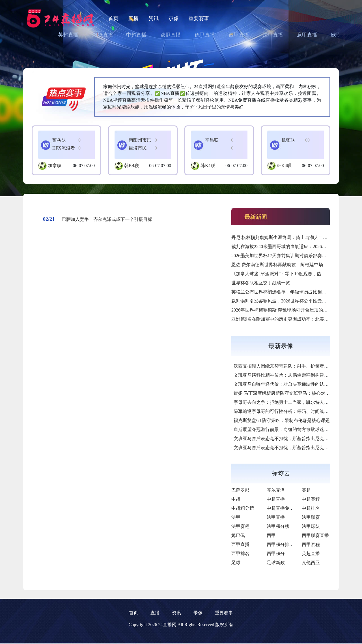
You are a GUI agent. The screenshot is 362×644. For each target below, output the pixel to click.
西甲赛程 (311, 544)
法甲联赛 (311, 517)
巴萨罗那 (240, 490)
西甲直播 (239, 35)
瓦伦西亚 (311, 563)
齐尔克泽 (276, 490)
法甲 (236, 517)
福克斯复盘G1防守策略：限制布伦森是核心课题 (282, 420)
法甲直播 (273, 35)
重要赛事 (199, 18)
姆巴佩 (238, 535)
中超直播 (136, 35)
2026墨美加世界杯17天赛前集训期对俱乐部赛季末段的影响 (290, 256)
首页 (113, 18)
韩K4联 (132, 166)
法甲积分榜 (278, 526)
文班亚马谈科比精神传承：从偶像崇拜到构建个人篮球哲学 (292, 375)
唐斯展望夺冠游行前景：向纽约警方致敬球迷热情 (283, 429)
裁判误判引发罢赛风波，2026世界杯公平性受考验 (281, 301)
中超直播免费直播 (285, 508)
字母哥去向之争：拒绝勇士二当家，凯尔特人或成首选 (288, 402)
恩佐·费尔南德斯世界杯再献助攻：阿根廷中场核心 (282, 265)
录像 (174, 18)
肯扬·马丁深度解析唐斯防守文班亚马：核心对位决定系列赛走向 (298, 393)
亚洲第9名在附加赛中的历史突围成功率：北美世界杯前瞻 (289, 319)
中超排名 (311, 508)
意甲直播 (307, 35)
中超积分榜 (243, 508)
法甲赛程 (240, 526)
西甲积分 (276, 554)
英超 (306, 490)
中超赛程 (311, 499)
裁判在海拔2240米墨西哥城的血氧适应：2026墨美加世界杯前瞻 (295, 247)
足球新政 (276, 563)
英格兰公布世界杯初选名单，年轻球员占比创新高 (281, 292)
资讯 (154, 18)
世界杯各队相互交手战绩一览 (261, 283)
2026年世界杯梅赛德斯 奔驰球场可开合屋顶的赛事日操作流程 (293, 310)
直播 (133, 18)
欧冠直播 (171, 35)
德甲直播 (205, 35)
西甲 (271, 535)
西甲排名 (240, 554)
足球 (236, 563)
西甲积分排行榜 (283, 544)
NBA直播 (103, 35)
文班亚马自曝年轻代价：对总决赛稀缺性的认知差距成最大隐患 (297, 384)
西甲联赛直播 (315, 535)
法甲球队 (311, 526)
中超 (236, 499)
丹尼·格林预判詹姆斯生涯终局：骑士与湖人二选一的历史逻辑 (293, 237)
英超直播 (68, 35)
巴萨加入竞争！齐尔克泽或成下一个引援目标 (107, 219)
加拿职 (55, 166)
